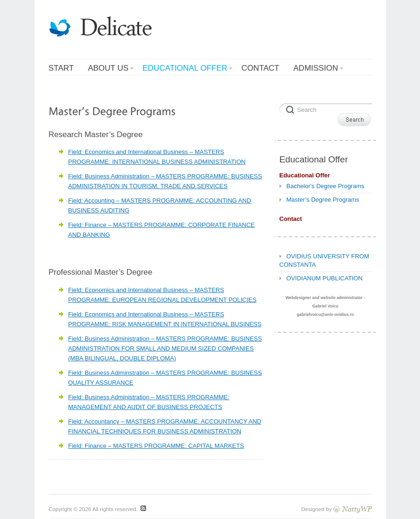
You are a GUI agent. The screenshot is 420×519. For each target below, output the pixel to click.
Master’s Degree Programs (323, 200)
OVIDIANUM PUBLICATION (325, 278)
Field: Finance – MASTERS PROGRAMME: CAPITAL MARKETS (156, 446)
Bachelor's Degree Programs (326, 186)
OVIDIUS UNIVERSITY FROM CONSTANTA (324, 260)
